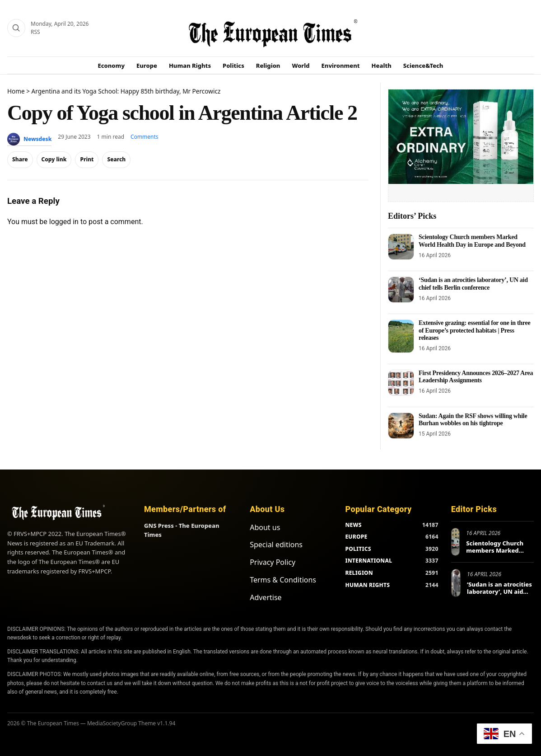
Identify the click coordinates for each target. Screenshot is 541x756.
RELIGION (359, 573)
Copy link (54, 159)
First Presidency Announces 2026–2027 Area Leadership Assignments (476, 377)
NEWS (353, 525)
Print (87, 159)
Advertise (266, 597)
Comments (145, 137)
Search (116, 159)
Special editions (276, 545)
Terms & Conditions (283, 580)
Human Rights (190, 66)
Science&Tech (423, 66)
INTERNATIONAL (368, 561)
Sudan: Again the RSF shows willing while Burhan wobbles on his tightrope (473, 420)
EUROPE (356, 537)
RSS (35, 32)
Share (20, 159)
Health (382, 66)
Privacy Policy (273, 562)
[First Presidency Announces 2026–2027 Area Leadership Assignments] (401, 383)
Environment (341, 66)
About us (265, 527)
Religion (268, 66)
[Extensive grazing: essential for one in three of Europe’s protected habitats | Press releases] (401, 336)
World (301, 66)
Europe (147, 66)
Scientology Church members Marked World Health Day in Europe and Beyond (472, 241)
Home (16, 91)
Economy (112, 66)
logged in (64, 222)
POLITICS (358, 549)
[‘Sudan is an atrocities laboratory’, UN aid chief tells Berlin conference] (401, 290)
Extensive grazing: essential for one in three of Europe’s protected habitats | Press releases (474, 330)
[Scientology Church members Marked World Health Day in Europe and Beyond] (401, 247)
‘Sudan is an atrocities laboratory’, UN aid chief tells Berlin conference (473, 284)
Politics (233, 66)
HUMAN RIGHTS (367, 585)
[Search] (16, 28)
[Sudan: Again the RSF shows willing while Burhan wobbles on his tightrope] (401, 426)
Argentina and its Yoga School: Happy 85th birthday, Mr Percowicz (126, 91)
